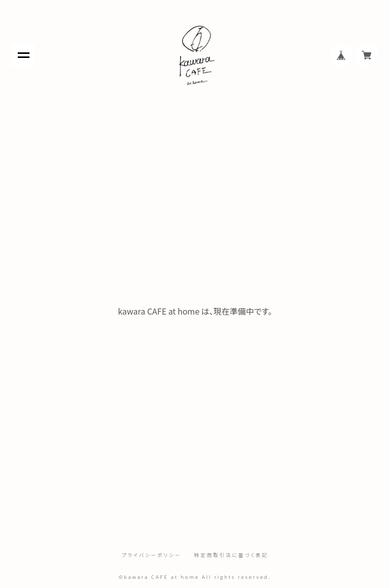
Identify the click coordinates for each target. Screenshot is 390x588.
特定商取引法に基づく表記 (231, 555)
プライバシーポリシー (152, 555)
